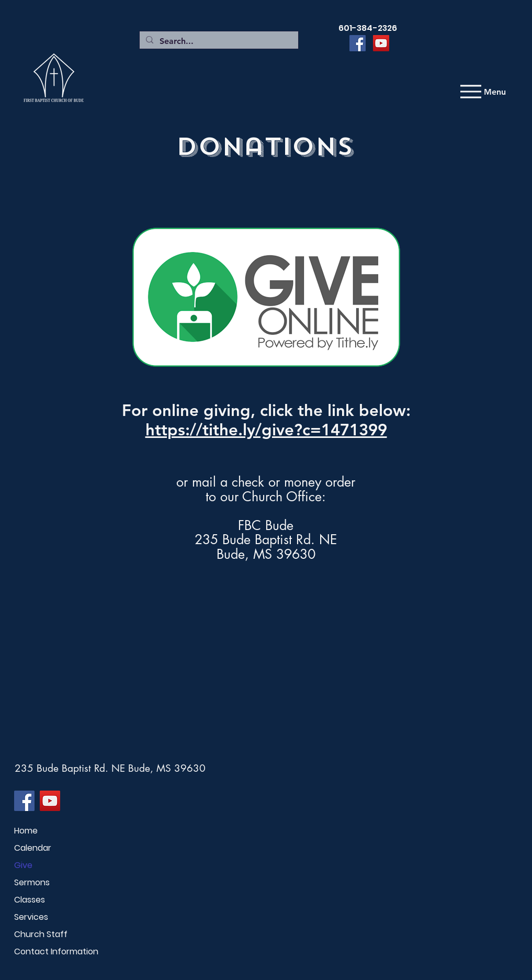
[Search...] (218, 41)
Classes (30, 900)
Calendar (33, 848)
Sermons (32, 882)
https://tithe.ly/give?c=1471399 (266, 430)
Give (23, 865)
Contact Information (51, 951)
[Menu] (482, 92)
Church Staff (41, 934)
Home (26, 831)
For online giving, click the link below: (266, 410)
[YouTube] (381, 43)
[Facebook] (358, 43)
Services (31, 917)
